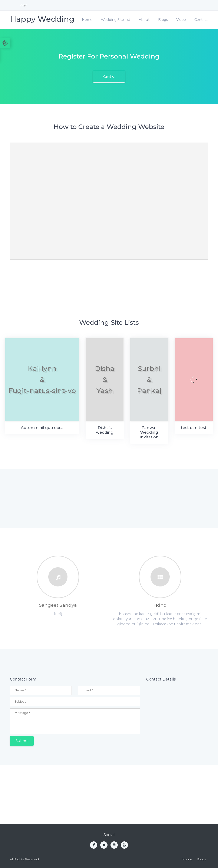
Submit (22, 741)
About (144, 20)
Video (181, 20)
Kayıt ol (109, 77)
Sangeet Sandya (58, 605)
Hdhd (160, 605)
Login (23, 5)
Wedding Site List (116, 20)
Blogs (163, 20)
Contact (201, 20)
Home (87, 20)
